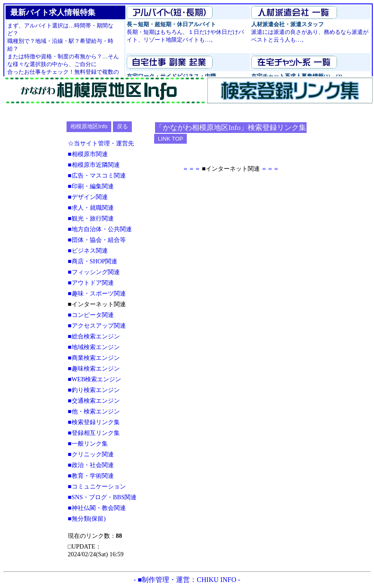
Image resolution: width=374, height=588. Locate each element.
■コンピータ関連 (91, 315)
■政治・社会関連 (91, 465)
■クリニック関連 (91, 454)
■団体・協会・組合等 (97, 240)
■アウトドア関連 (91, 283)
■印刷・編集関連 (91, 186)
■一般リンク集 (88, 443)
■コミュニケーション (97, 486)
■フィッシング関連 (94, 272)
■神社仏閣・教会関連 (97, 508)
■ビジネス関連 (88, 250)
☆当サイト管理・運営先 (101, 143)
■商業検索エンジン (94, 358)
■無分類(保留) (87, 519)
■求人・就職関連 (91, 208)
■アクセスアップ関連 (97, 326)
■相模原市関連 (88, 154)
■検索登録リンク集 (94, 422)
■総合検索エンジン (94, 336)
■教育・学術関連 (91, 476)
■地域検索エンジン (94, 347)
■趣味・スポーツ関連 (97, 293)
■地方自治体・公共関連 (100, 229)
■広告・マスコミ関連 (97, 175)
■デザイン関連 (88, 197)
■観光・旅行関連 (91, 218)
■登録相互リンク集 (94, 433)
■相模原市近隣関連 (94, 165)
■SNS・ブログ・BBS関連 (102, 497)
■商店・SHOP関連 (93, 261)
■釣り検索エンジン (94, 390)
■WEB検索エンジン (95, 379)
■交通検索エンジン (94, 401)
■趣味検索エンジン (94, 368)
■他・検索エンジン (94, 411)
